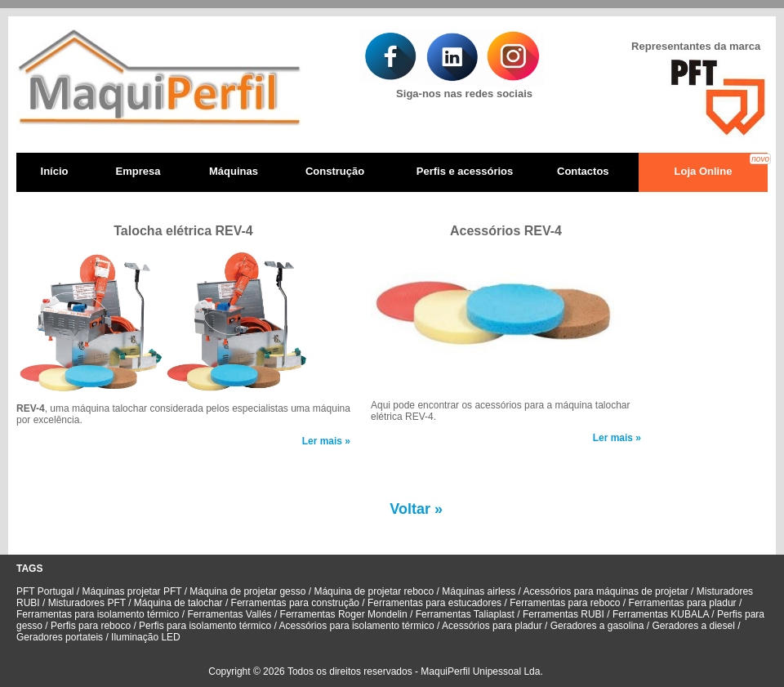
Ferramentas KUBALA (661, 614)
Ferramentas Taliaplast (465, 614)
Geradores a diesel (693, 626)
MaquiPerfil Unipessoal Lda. (481, 671)
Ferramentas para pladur (683, 603)
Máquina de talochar (180, 603)
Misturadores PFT (88, 603)
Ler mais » (326, 441)
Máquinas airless (479, 591)
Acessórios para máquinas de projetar (607, 591)
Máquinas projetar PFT (134, 591)
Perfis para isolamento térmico (205, 626)
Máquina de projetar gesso (247, 591)
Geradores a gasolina (595, 626)
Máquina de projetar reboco (375, 591)
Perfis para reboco (91, 626)
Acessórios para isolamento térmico (358, 626)
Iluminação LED (146, 637)
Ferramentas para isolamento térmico (99, 614)
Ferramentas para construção (295, 603)
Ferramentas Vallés (228, 614)
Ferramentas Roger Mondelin (344, 614)
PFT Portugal (45, 591)
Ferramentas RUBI (565, 614)
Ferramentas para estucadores (434, 603)
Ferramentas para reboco (565, 603)
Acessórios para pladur (493, 626)
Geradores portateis (60, 637)
